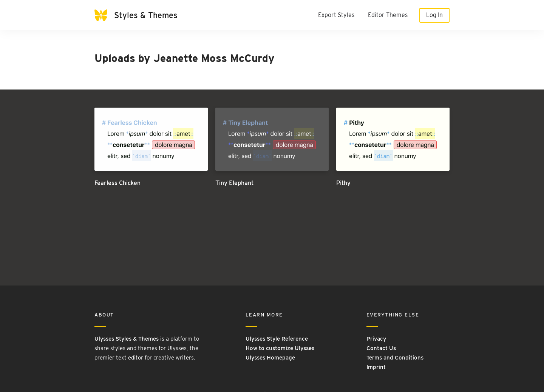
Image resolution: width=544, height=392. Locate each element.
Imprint (376, 367)
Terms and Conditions (395, 358)
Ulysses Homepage (270, 358)
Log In (434, 15)
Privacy (376, 339)
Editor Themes (388, 15)
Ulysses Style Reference (277, 339)
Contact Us (381, 348)
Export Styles (336, 15)
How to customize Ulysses (280, 348)
